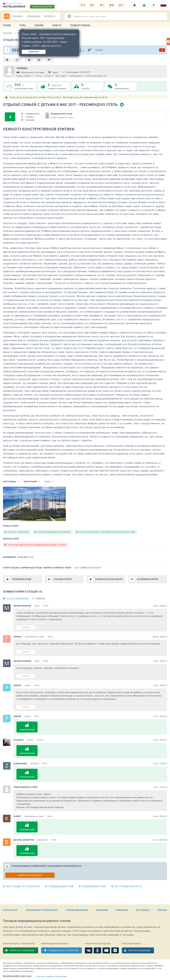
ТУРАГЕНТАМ (122, 910)
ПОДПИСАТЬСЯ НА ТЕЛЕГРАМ (63, 950)
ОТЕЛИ (7, 25)
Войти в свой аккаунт (30, 875)
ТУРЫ (22, 25)
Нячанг (99, 50)
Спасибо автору (63, 579)
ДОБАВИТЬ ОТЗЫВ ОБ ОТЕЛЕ (42, 7)
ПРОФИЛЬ (18, 16)
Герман (22, 68)
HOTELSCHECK (10, 910)
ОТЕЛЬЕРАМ (102, 910)
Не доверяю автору (148, 579)
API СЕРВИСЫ (143, 910)
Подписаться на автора (109, 579)
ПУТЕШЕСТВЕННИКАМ (77, 910)
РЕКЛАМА (162, 910)
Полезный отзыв (22, 579)
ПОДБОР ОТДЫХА (80, 25)
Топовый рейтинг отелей (37, 921)
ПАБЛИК (39, 25)
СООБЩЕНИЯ (34, 16)
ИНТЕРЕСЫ (50, 16)
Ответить (26, 627)
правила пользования (52, 976)
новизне (40, 599)
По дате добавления (17, 599)
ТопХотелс (8, 33)
